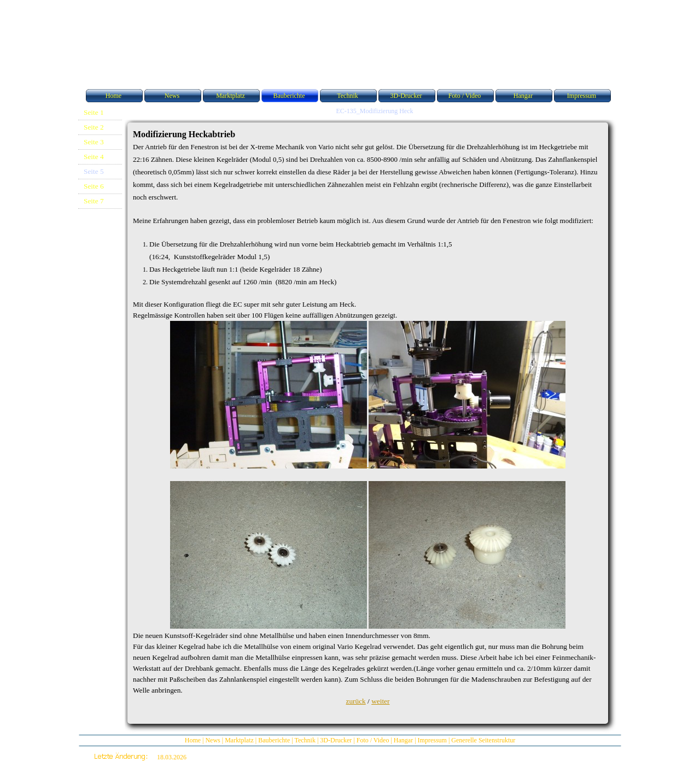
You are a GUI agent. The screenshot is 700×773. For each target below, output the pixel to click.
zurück (356, 701)
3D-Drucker (336, 740)
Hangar (403, 740)
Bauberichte (274, 740)
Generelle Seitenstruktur (483, 740)
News (212, 740)
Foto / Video (373, 740)
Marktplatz (239, 740)
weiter (380, 701)
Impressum (432, 740)
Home (193, 740)
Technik (305, 740)
